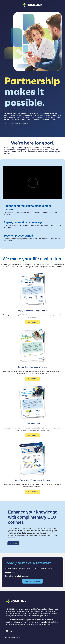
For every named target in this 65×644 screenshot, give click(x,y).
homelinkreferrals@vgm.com (17, 576)
